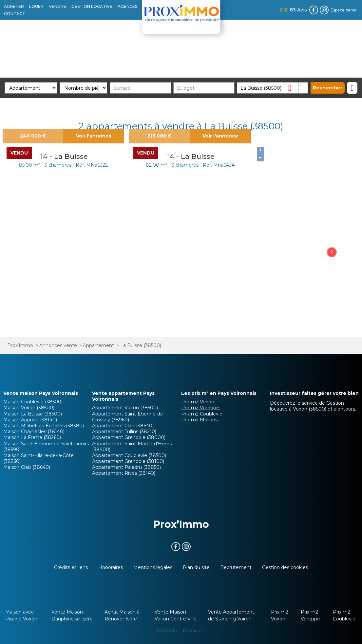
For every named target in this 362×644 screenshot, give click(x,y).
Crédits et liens (71, 567)
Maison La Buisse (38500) (33, 414)
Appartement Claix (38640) (123, 426)
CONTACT (15, 14)
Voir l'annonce (94, 136)
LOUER (36, 6)
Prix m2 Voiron (198, 402)
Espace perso (344, 10)
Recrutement (236, 567)
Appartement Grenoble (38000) (129, 437)
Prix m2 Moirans (199, 420)
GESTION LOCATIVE (92, 6)
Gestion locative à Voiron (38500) (307, 406)
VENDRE (57, 6)
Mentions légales (153, 567)
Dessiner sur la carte (303, 88)
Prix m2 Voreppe (201, 408)
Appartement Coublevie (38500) (129, 455)
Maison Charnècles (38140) (34, 432)
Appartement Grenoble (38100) (128, 461)
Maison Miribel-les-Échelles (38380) (44, 426)
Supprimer (292, 88)
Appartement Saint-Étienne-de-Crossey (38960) (128, 417)
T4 (44, 156)
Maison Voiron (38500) (29, 408)
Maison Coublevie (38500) (33, 402)
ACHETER (14, 6)
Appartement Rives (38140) (124, 473)
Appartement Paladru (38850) (126, 467)
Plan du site (196, 567)
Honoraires (111, 567)
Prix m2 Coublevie (202, 414)
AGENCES (127, 6)
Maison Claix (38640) (27, 467)
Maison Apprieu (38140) (30, 420)
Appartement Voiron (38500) (125, 408)
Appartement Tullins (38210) (124, 432)
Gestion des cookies (285, 567)
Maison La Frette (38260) (32, 437)
